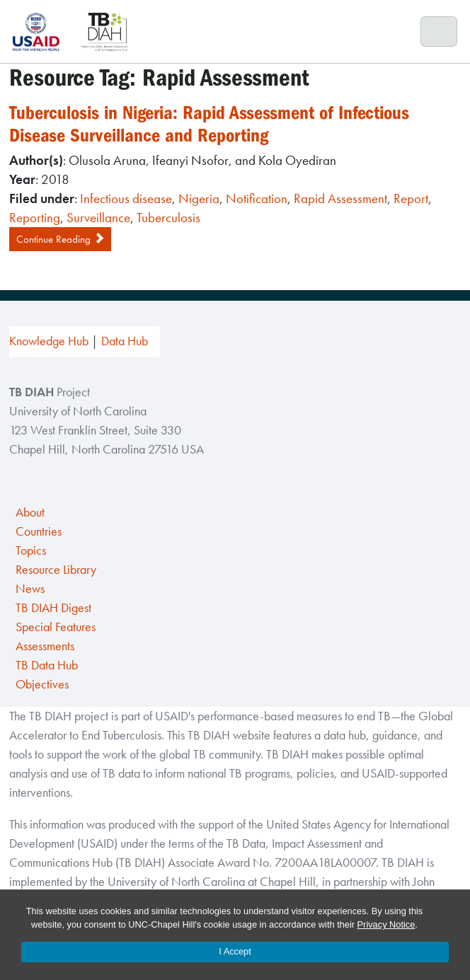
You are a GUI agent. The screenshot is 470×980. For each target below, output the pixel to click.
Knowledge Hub (49, 341)
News (30, 589)
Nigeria (199, 198)
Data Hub (125, 341)
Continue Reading (60, 239)
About (30, 512)
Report (411, 198)
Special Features (56, 627)
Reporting (35, 218)
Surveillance (98, 218)
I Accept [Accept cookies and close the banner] (235, 951)
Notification (257, 198)
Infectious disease (126, 198)
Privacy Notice (386, 924)
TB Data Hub (47, 665)
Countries (39, 531)
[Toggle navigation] (439, 32)
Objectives (42, 684)
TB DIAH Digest (53, 608)
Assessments (45, 646)
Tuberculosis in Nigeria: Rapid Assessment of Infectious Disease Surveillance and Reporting (209, 124)
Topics (31, 550)
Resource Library (56, 570)
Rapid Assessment (340, 198)
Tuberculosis (168, 218)
